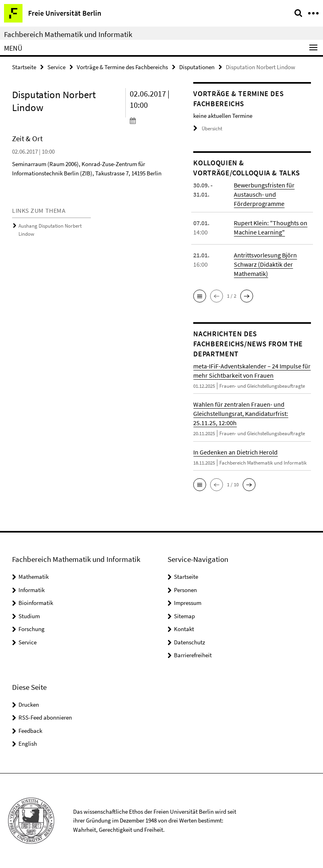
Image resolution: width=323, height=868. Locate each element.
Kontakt (184, 629)
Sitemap (184, 616)
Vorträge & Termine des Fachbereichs (122, 67)
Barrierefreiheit (193, 655)
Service (56, 67)
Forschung (32, 629)
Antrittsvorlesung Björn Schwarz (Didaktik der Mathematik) (265, 264)
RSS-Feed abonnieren (45, 717)
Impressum (188, 603)
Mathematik (34, 577)
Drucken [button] (29, 704)
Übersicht (208, 129)
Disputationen (197, 67)
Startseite (24, 67)
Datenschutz (189, 642)
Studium (29, 616)
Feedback (30, 731)
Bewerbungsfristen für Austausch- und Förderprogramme (264, 194)
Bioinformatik (36, 603)
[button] (200, 296)
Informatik (32, 590)
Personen (185, 590)
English (28, 744)
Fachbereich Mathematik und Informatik (68, 34)
